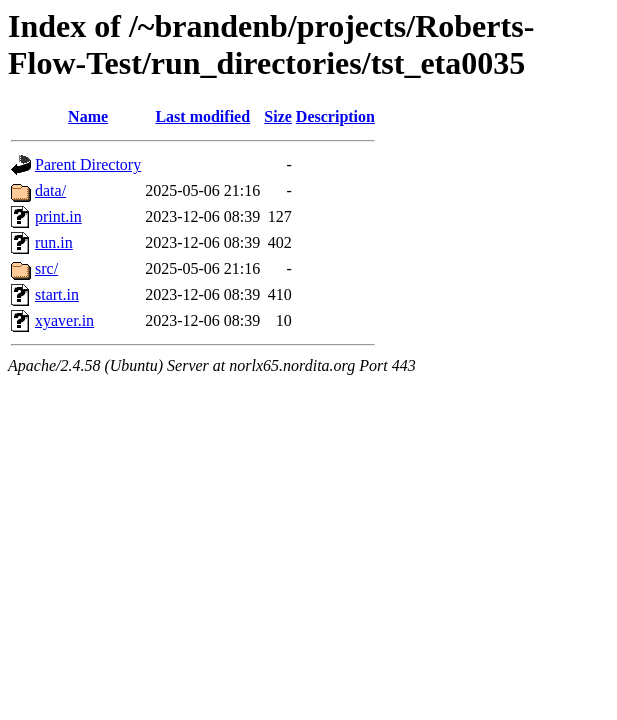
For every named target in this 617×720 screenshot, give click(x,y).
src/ (46, 268)
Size (278, 116)
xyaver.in (64, 320)
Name (88, 116)
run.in (54, 242)
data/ (50, 190)
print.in (58, 216)
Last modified (202, 116)
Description (335, 116)
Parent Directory (88, 164)
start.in (57, 294)
